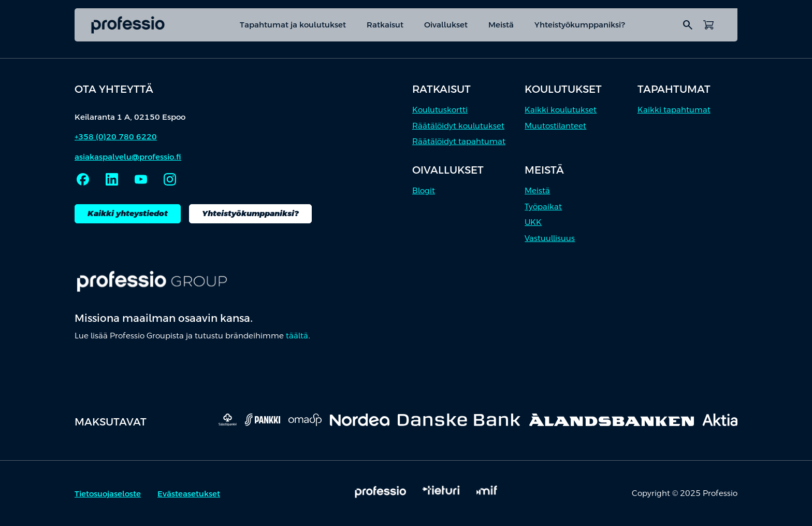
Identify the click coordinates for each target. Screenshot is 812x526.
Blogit (424, 190)
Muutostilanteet (555, 126)
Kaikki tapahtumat (674, 110)
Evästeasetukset (189, 494)
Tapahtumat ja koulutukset (293, 25)
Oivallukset (446, 25)
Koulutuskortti (440, 110)
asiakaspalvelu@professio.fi (128, 157)
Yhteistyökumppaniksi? (580, 25)
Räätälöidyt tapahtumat (459, 141)
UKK (533, 222)
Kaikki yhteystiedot (128, 213)
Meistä (501, 25)
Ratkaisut (385, 25)
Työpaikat (543, 207)
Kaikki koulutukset (561, 110)
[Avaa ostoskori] (708, 25)
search (688, 25)
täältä (297, 336)
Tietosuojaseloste (108, 494)
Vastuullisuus (550, 238)
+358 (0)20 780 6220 (116, 137)
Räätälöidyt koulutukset (458, 126)
